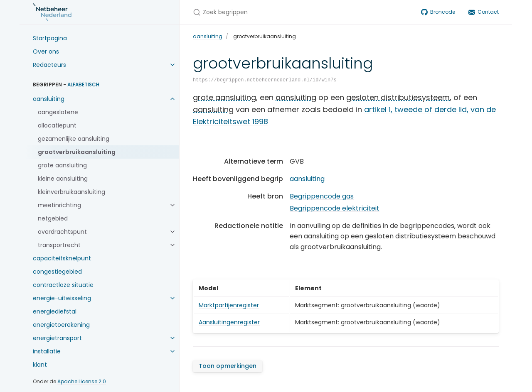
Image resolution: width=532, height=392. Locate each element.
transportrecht (59, 245)
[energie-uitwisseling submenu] (172, 298)
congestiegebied (57, 272)
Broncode (438, 12)
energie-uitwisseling (62, 298)
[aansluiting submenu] (172, 99)
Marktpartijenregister (229, 305)
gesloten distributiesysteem (398, 97)
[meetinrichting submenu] (172, 205)
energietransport (57, 338)
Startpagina (50, 38)
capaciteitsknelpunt (62, 258)
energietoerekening (61, 325)
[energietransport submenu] (172, 338)
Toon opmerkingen (228, 366)
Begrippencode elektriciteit (335, 208)
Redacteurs (49, 65)
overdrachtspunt (62, 232)
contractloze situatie (63, 285)
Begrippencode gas (322, 196)
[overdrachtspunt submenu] (172, 232)
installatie (47, 351)
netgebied (53, 218)
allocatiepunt (57, 125)
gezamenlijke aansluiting (74, 139)
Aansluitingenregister (229, 322)
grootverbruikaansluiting (77, 152)
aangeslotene (58, 112)
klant (40, 365)
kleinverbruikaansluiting (71, 192)
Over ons (46, 51)
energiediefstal (55, 311)
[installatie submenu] (172, 351)
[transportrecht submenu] (172, 245)
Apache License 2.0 (82, 381)
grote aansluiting (62, 165)
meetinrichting (59, 205)
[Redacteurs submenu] (172, 65)
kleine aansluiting (63, 179)
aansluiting (49, 99)
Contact (484, 12)
